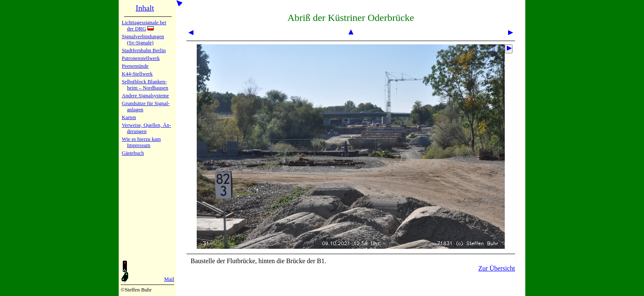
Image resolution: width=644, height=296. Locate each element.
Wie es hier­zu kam (141, 139)
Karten (129, 117)
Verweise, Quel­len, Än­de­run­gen (146, 128)
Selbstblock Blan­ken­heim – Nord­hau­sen (145, 85)
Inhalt (145, 8)
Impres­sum (139, 145)
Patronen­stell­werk (140, 58)
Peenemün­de (135, 66)
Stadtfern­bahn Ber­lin (144, 50)
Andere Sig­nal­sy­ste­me (145, 96)
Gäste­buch (133, 153)
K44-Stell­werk (137, 74)
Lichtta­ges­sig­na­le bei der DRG (144, 26)
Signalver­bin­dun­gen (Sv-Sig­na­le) (143, 40)
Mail (169, 279)
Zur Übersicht (497, 268)
